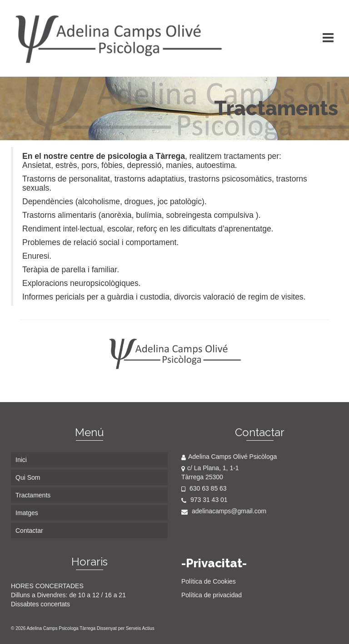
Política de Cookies (209, 581)
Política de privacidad (212, 595)
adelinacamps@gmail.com (224, 511)
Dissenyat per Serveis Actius (126, 628)
